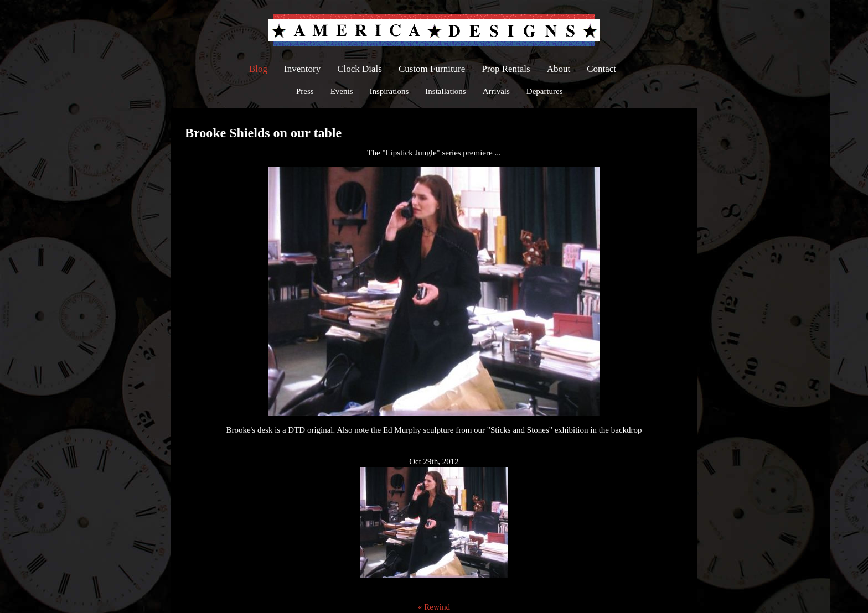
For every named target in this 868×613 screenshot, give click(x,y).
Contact (601, 69)
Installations (445, 91)
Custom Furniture (432, 69)
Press (305, 91)
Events (342, 91)
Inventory (302, 69)
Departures (545, 91)
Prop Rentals (506, 69)
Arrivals (496, 91)
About (559, 69)
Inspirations (389, 91)
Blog (258, 69)
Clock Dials (360, 69)
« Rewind (434, 607)
